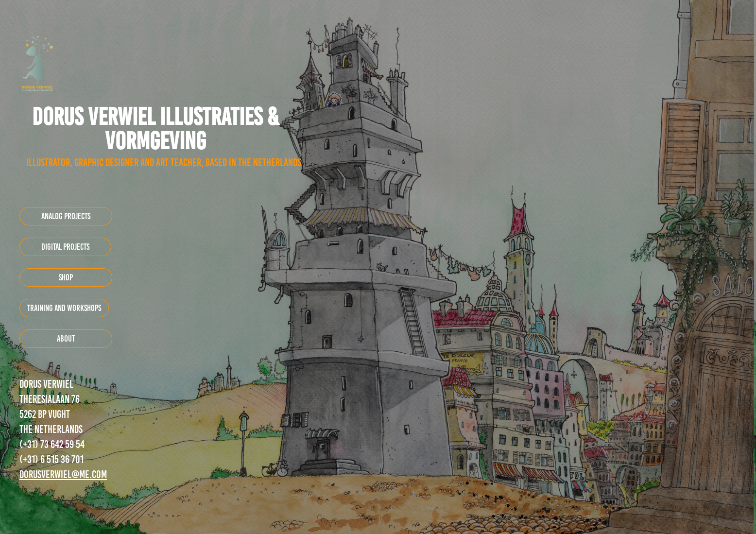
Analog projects (66, 216)
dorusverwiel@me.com (63, 474)
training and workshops (64, 308)
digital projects (65, 247)
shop (66, 277)
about (66, 339)
